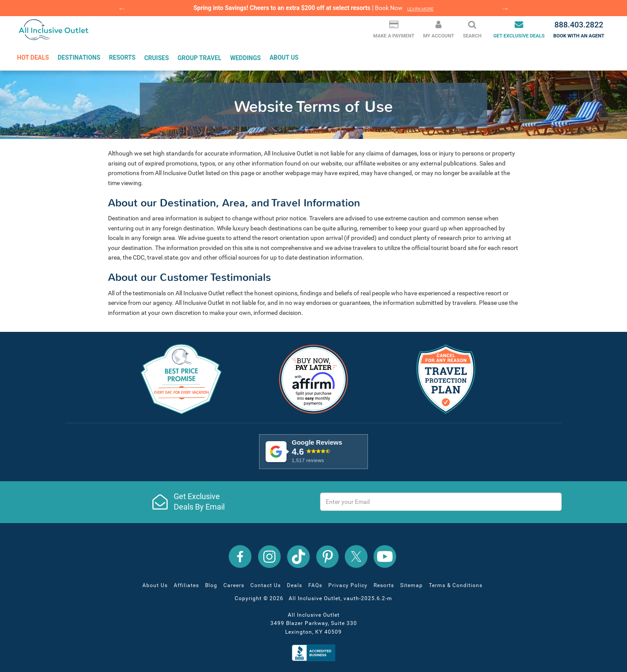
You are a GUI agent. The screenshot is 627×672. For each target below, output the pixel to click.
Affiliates (186, 585)
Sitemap (411, 585)
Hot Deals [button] (33, 57)
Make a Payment (394, 29)
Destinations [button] (79, 57)
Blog (211, 585)
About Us (155, 585)
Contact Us (266, 585)
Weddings (245, 57)
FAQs (315, 585)
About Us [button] (284, 57)
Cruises (157, 57)
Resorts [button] (122, 57)
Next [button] (505, 8)
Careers (234, 585)
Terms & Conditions (456, 585)
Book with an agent (579, 29)
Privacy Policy (348, 585)
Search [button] (472, 29)
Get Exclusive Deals (519, 29)
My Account (439, 29)
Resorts (384, 585)
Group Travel (200, 57)
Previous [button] (122, 8)
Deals (295, 585)
